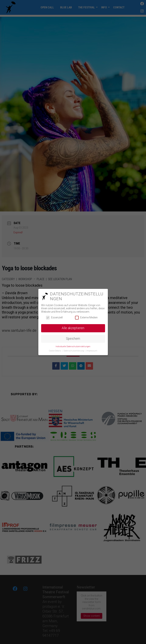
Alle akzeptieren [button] (73, 328)
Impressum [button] (92, 351)
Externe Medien (86, 318)
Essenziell (54, 318)
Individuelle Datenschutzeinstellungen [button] (73, 347)
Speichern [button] (73, 339)
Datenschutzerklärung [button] (74, 351)
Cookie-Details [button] (55, 351)
